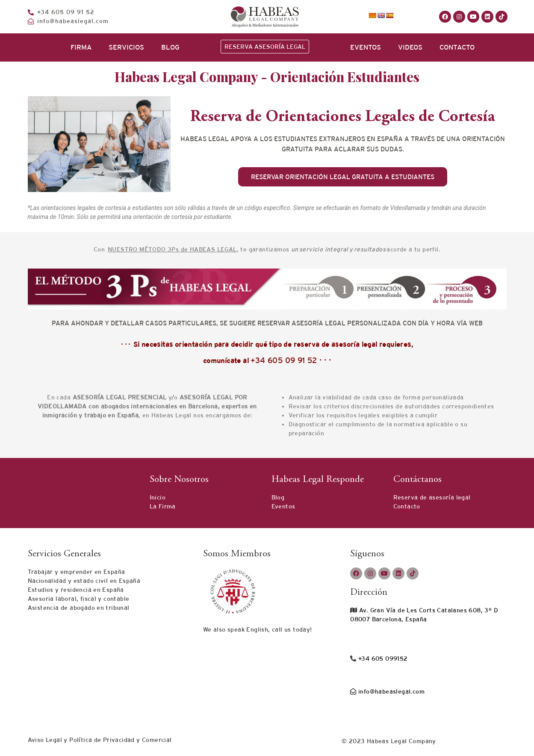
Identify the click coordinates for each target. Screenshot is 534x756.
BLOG (170, 47)
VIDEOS (410, 47)
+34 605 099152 (382, 659)
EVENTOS (366, 47)
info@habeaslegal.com (387, 691)
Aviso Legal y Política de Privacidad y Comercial (100, 740)
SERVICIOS (126, 47)
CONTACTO (457, 47)
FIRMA (81, 47)
